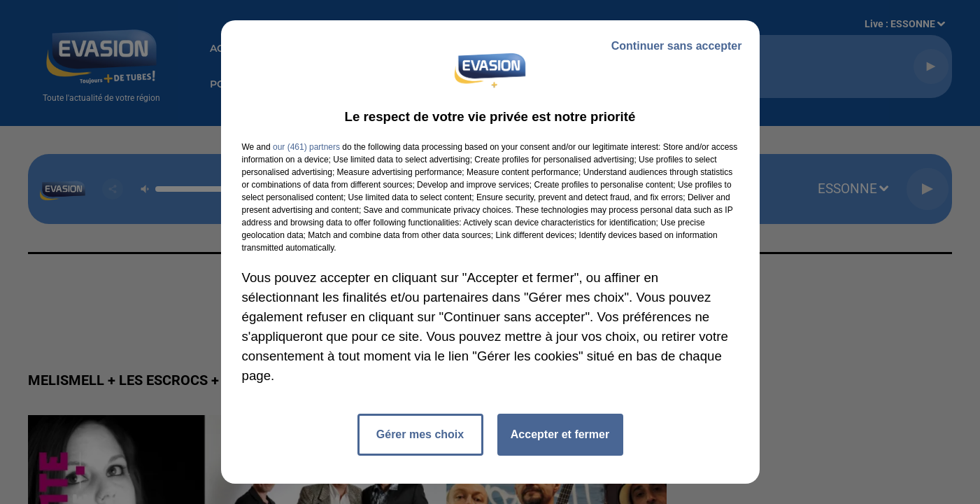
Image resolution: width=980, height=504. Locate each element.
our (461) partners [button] (306, 147)
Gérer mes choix (420, 434)
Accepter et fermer (560, 434)
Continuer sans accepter (677, 46)
